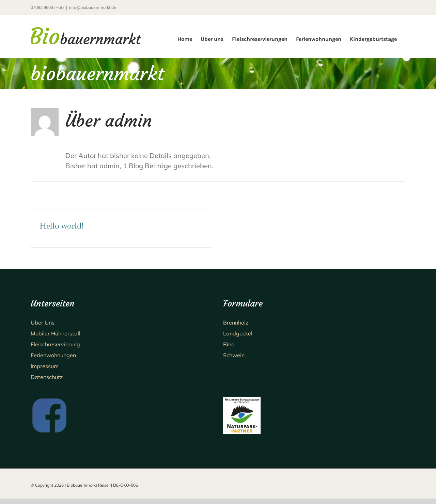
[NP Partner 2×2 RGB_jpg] (242, 400)
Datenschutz (47, 377)
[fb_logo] (49, 400)
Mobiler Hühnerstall (56, 333)
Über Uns (43, 322)
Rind (229, 344)
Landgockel (238, 333)
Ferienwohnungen (53, 355)
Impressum (45, 366)
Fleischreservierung (55, 344)
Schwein (234, 355)
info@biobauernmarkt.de (93, 7)
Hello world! (61, 226)
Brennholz (236, 322)
